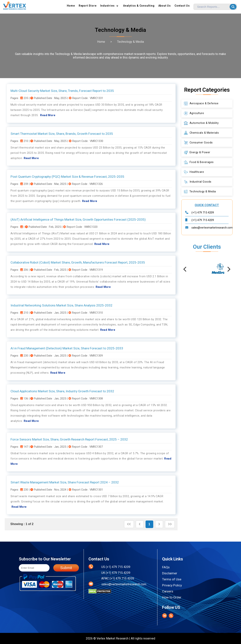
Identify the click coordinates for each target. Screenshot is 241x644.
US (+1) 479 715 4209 (116, 567)
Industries (110, 6)
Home (71, 6)
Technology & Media (130, 42)
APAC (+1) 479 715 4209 (118, 578)
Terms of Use (172, 579)
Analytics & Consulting (139, 6)
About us (165, 6)
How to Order (172, 597)
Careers (168, 591)
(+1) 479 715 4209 (203, 213)
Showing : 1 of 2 (22, 524)
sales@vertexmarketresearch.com (212, 228)
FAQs (166, 567)
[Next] (228, 269)
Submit (66, 568)
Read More (48, 115)
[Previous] (185, 269)
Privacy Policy (172, 585)
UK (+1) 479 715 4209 (116, 573)
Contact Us (182, 6)
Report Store (88, 6)
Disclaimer (170, 573)
